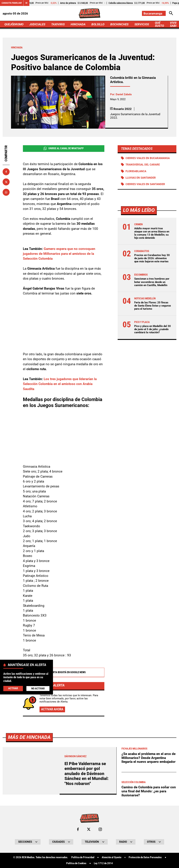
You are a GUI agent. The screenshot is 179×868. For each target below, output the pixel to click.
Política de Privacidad (83, 857)
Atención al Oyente (112, 857)
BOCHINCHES (119, 24)
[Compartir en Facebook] (6, 172)
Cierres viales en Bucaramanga (148, 158)
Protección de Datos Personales (145, 857)
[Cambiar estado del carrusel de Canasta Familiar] (26, 3)
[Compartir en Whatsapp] (6, 192)
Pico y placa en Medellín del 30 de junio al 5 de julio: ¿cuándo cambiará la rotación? (153, 329)
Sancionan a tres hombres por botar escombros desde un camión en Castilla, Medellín (152, 282)
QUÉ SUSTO (159, 24)
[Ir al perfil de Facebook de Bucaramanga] (78, 829)
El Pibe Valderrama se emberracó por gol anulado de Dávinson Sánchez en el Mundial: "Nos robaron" (87, 774)
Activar (13, 688)
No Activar (38, 689)
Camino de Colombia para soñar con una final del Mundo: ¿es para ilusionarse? (149, 791)
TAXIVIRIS (58, 24)
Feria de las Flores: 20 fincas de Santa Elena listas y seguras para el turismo (153, 306)
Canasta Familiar (12, 3)
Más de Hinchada (29, 737)
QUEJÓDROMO (14, 24)
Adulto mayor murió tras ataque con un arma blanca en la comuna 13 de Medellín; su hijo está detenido (152, 233)
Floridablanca (136, 171)
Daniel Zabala (124, 94)
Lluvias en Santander (141, 178)
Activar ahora (52, 709)
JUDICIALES (37, 24)
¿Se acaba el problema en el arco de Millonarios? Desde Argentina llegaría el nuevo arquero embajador (148, 758)
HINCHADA (78, 24)
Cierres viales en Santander (145, 184)
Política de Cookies (76, 863)
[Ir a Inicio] (89, 13)
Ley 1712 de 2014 (103, 863)
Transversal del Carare (143, 165)
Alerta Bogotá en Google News (64, 672)
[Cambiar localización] (154, 13)
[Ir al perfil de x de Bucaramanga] (89, 829)
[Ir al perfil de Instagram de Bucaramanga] (100, 829)
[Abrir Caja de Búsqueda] (171, 13)
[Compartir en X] (6, 182)
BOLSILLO (98, 24)
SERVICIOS (142, 24)
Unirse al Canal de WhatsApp (64, 148)
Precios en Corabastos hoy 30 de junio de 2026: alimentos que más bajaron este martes (152, 258)
